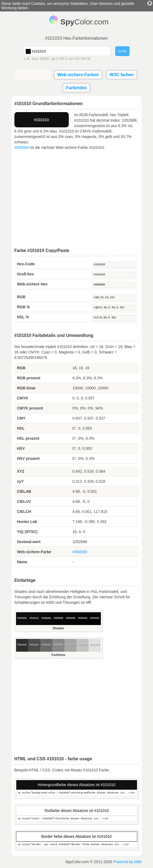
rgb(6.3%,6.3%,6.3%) (114, 308)
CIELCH (24, 512)
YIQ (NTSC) (27, 532)
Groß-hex (26, 274)
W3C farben (122, 75)
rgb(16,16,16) (114, 298)
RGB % (24, 307)
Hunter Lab (27, 522)
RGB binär (26, 388)
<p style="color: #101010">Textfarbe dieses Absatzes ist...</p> (77, 819)
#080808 (58, 618)
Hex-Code (26, 264)
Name (22, 562)
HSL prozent (28, 438)
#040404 (82, 618)
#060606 (71, 618)
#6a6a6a (46, 645)
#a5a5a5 (71, 645)
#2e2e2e (22, 645)
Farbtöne (58, 655)
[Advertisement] (77, 199)
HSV (21, 448)
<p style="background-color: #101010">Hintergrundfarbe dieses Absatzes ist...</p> (77, 793)
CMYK (23, 398)
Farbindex (76, 88)
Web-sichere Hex (32, 284)
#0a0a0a (46, 618)
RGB (21, 297)
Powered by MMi (127, 862)
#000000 (22, 147)
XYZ (21, 471)
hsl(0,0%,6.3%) (114, 318)
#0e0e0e (22, 618)
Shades (58, 628)
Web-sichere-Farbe (34, 552)
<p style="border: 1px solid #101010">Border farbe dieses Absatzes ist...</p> (77, 845)
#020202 (95, 618)
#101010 (114, 265)
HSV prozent (28, 458)
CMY (21, 418)
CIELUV (24, 501)
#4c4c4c (34, 645)
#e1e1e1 (95, 645)
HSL (21, 428)
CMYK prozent (30, 408)
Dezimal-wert (29, 542)
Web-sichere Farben (78, 75)
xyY (21, 481)
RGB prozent (29, 378)
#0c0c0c (34, 618)
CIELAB (24, 491)
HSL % (23, 317)
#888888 (58, 645)
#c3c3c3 (83, 645)
